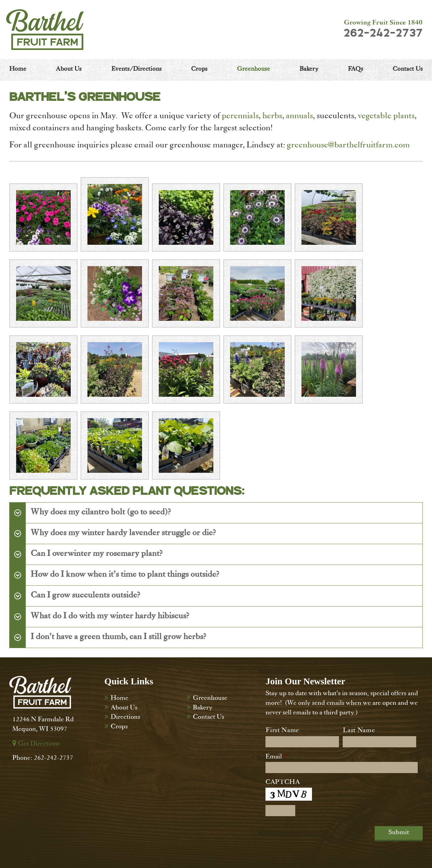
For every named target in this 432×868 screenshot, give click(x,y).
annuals (299, 117)
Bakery (203, 708)
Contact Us (209, 718)
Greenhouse (210, 699)
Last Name (359, 731)
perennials (240, 117)
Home (120, 699)
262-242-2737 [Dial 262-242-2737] (383, 34)
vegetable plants (386, 117)
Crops (119, 727)
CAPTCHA (283, 783)
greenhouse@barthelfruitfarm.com (348, 146)
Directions (125, 718)
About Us (124, 708)
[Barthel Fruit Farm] (45, 30)
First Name (283, 731)
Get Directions (36, 744)
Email (276, 757)
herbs (272, 117)
